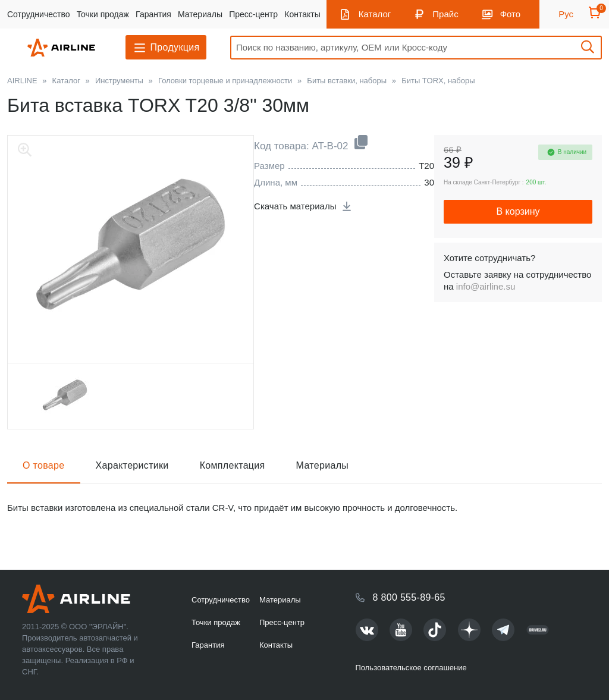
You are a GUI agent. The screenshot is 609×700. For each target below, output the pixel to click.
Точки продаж (103, 14)
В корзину (518, 211)
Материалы (200, 14)
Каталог (375, 14)
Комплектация (233, 465)
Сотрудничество (38, 14)
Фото (510, 14)
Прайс (445, 14)
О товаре (44, 465)
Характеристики (132, 465)
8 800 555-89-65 (409, 597)
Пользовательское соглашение (411, 668)
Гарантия (153, 14)
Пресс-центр (253, 14)
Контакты (302, 14)
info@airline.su (486, 286)
